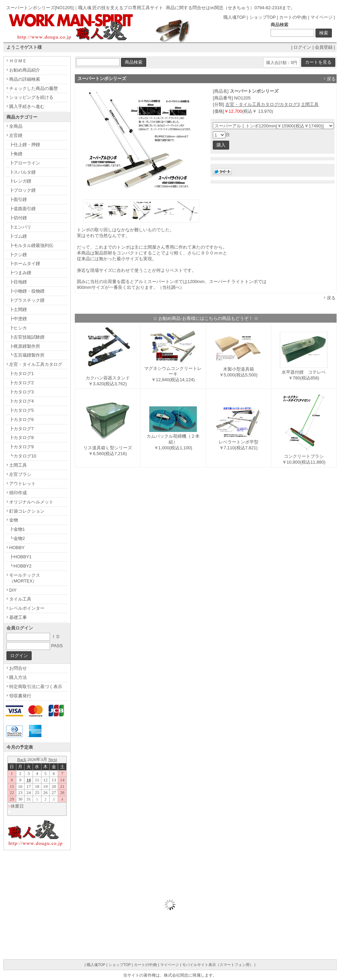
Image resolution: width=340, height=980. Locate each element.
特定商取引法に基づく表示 (36, 687)
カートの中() (293, 17)
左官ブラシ (20, 474)
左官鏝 (16, 135)
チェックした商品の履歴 (33, 88)
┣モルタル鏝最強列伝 (31, 245)
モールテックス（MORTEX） (25, 578)
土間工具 (310, 104)
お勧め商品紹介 (25, 70)
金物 (14, 520)
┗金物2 (17, 538)
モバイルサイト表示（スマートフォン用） (218, 965)
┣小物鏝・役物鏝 (27, 291)
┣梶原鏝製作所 (25, 346)
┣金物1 (17, 529)
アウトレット (22, 484)
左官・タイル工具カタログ (36, 364)
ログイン (302, 47)
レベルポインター (27, 608)
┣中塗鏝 (18, 319)
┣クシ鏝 (18, 255)
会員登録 (324, 47)
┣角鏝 (16, 154)
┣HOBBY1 (20, 557)
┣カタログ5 (21, 410)
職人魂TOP (234, 17)
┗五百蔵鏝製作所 (27, 355)
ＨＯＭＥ (18, 61)
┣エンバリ (20, 227)
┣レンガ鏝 (20, 181)
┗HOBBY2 (20, 566)
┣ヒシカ (18, 328)
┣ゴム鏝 (18, 236)
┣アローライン (25, 163)
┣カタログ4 (21, 401)
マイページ (321, 17)
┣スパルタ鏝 (22, 172)
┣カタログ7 (21, 429)
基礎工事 (18, 617)
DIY (13, 590)
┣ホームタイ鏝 (25, 263)
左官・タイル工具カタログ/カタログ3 (263, 104)
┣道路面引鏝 (22, 209)
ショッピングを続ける (31, 97)
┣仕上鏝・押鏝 (25, 145)
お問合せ (18, 668)
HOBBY (17, 548)
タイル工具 (20, 599)
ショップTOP (262, 17)
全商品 (16, 126)
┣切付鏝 (18, 218)
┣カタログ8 (21, 438)
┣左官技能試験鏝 (27, 337)
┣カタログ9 (21, 447)
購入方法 (18, 677)
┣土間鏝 (18, 309)
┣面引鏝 (18, 199)
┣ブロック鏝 (22, 190)
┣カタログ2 (21, 383)
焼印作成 (18, 493)
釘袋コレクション (27, 511)
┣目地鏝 (18, 282)
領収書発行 (20, 696)
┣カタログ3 (21, 392)
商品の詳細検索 (25, 79)
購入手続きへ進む (27, 106)
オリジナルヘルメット (31, 502)
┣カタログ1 (21, 374)
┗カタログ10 (23, 456)
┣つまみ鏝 (20, 273)
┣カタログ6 (21, 419)
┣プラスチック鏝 (27, 300)
